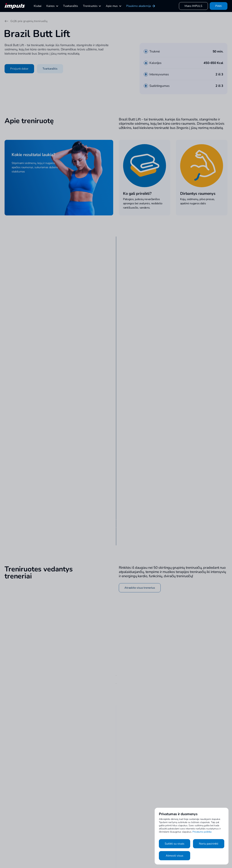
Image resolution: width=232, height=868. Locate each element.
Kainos (149, 842)
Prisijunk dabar (19, 69)
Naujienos (151, 848)
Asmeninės (76, 835)
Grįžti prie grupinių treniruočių (26, 21)
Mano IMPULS (193, 6)
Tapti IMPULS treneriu (119, 848)
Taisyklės (151, 854)
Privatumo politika (202, 832)
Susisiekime (113, 842)
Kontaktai (112, 835)
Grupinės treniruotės (81, 842)
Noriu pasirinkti (209, 844)
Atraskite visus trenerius (140, 512)
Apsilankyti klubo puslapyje (40, 431)
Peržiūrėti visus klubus (141, 276)
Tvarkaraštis (50, 69)
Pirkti (219, 6)
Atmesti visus (175, 856)
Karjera (110, 854)
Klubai (149, 835)
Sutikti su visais (175, 844)
